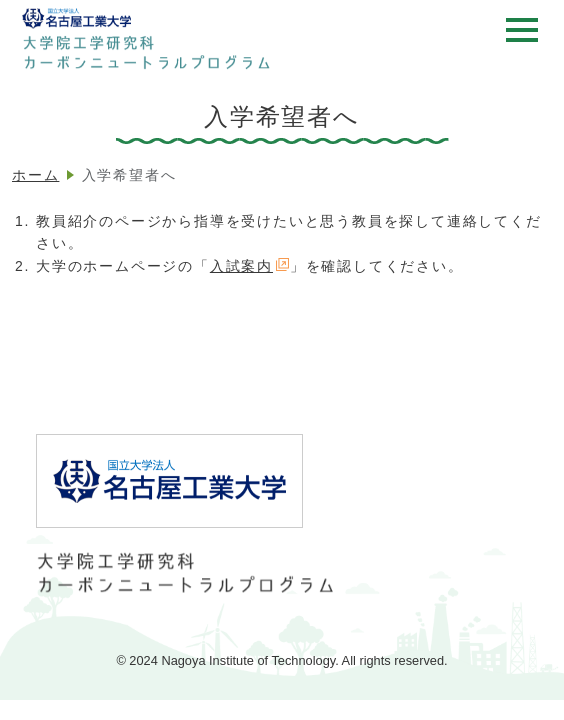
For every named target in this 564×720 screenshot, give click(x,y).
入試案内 (250, 266)
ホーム (35, 175)
